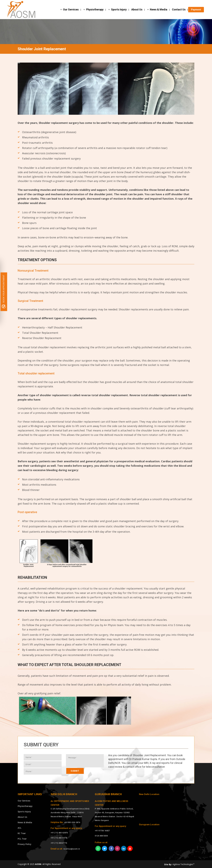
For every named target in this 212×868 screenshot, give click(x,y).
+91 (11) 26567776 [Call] (59, 843)
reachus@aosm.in (72, 849)
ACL (20, 828)
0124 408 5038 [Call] (101, 836)
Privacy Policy (25, 844)
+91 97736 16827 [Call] (102, 831)
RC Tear (22, 833)
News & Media (25, 822)
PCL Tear (22, 839)
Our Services (24, 801)
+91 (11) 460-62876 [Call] (59, 833)
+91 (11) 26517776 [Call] (59, 838)
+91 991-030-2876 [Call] (72, 822)
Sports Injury (24, 812)
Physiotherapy (25, 806)
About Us (22, 817)
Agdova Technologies (183, 864)
